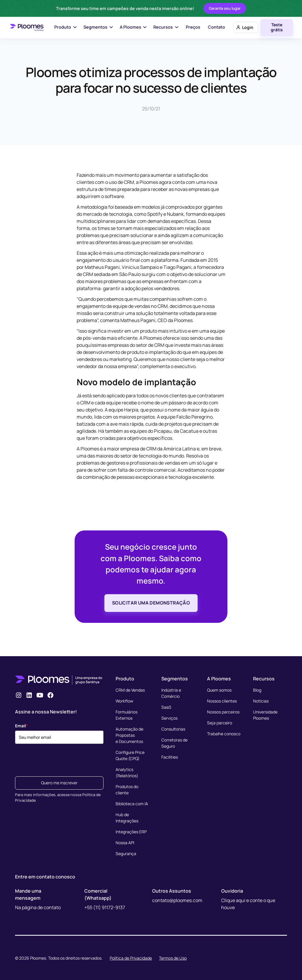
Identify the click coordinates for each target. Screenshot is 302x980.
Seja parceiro (220, 723)
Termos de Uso (173, 958)
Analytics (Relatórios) (127, 772)
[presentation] (60, 758)
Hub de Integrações (127, 818)
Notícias (261, 701)
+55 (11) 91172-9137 (105, 907)
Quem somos (219, 690)
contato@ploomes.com (177, 900)
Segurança (126, 854)
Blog (257, 690)
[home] (27, 27)
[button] (66, 28)
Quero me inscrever (59, 783)
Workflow (124, 701)
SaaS (166, 707)
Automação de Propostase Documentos (129, 735)
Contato (216, 27)
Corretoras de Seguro (174, 743)
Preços (193, 27)
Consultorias (173, 729)
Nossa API (125, 843)
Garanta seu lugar (225, 8)
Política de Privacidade (131, 958)
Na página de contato (38, 907)
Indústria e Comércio (171, 693)
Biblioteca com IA (132, 804)
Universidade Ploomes (265, 715)
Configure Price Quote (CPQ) (130, 755)
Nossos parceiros (223, 712)
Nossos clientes (222, 701)
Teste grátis (277, 27)
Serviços (169, 718)
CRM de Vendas (130, 690)
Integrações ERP (131, 832)
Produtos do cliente (127, 790)
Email (22, 726)
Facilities (170, 757)
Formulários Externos (127, 715)
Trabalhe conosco (224, 734)
